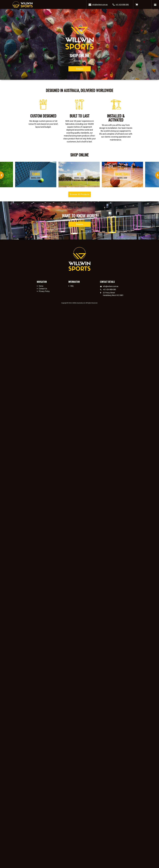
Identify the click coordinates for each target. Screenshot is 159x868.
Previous (2, 175)
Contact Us (43, 289)
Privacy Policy (44, 291)
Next (157, 175)
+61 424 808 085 (122, 5)
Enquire (80, 69)
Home (41, 286)
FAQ (72, 286)
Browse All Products (79, 194)
